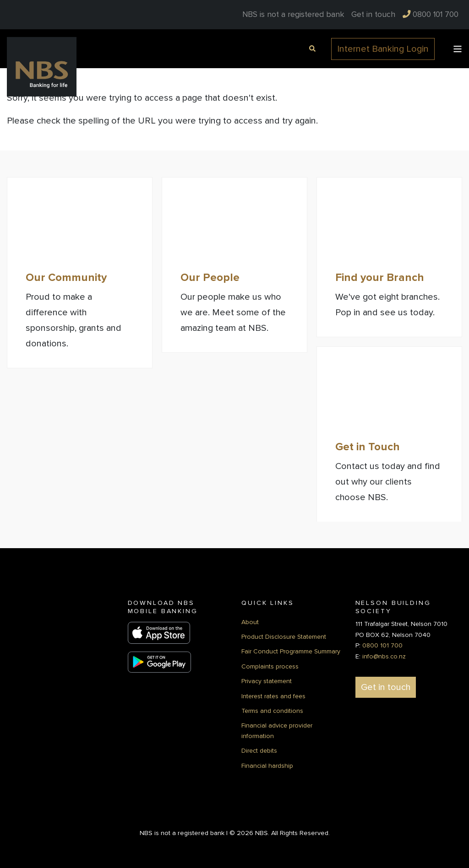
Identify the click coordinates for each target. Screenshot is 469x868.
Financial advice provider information (277, 730)
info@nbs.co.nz (384, 656)
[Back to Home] (42, 67)
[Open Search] (311, 48)
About (250, 621)
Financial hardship (267, 765)
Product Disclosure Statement (284, 636)
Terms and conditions (272, 710)
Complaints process (270, 666)
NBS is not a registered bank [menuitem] (293, 15)
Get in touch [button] (386, 686)
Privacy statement (267, 680)
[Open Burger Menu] (458, 49)
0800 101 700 (382, 645)
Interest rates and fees (273, 695)
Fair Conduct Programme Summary (291, 651)
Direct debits (259, 750)
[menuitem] (373, 15)
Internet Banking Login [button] (383, 49)
